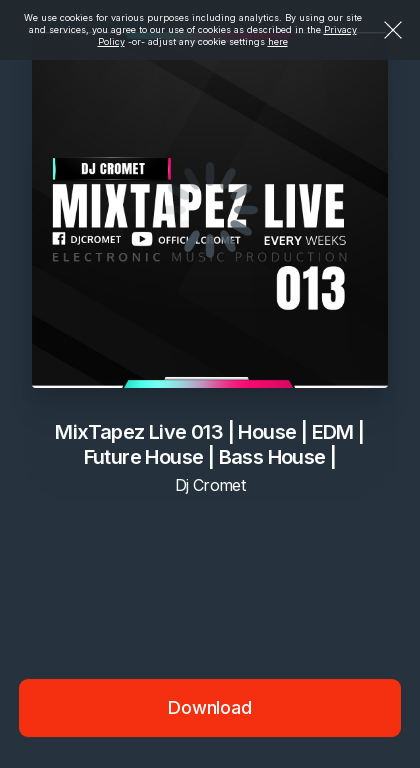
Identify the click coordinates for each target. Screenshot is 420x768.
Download (210, 707)
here (278, 41)
